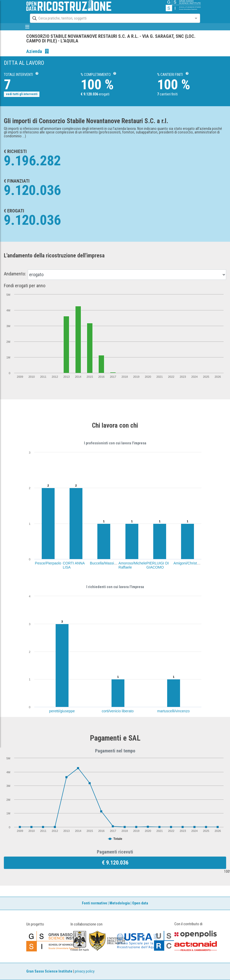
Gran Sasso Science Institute (49, 971)
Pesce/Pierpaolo (48, 563)
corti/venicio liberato (118, 711)
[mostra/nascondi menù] (27, 27)
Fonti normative (95, 903)
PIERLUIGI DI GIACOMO (157, 565)
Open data (140, 903)
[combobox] (110, 18)
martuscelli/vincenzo (173, 711)
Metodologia (120, 903)
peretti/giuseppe (62, 711)
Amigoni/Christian (188, 563)
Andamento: (15, 274)
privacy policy (85, 971)
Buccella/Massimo (104, 563)
